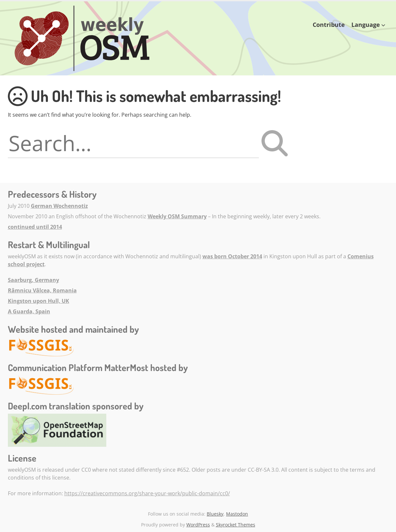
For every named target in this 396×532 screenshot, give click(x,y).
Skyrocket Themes (236, 525)
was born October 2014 (232, 256)
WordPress (198, 525)
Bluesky (215, 514)
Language (366, 25)
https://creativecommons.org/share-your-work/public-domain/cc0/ (147, 493)
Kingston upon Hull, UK (39, 301)
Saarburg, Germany (33, 280)
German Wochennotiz (59, 206)
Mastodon (237, 514)
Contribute (329, 25)
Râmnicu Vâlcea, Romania (42, 290)
